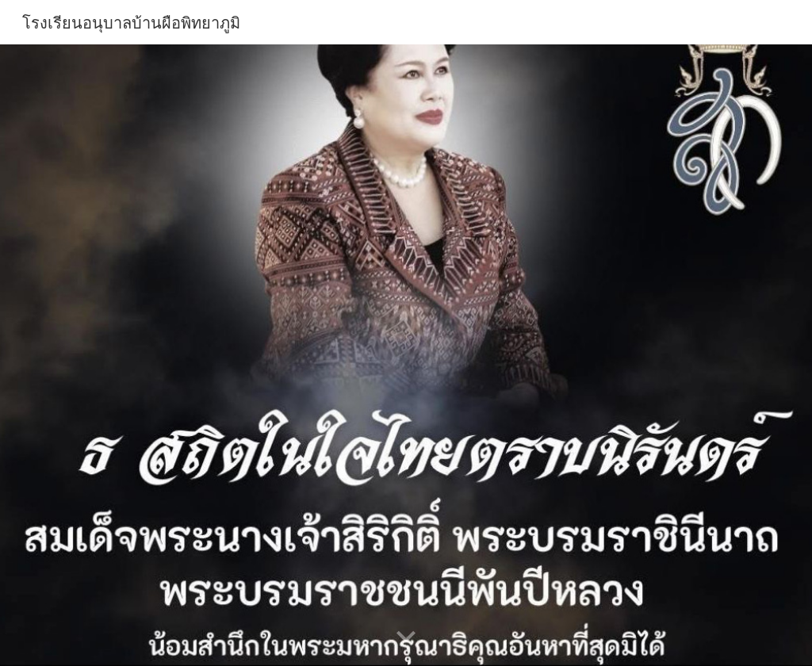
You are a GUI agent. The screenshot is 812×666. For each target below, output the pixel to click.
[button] (406, 637)
